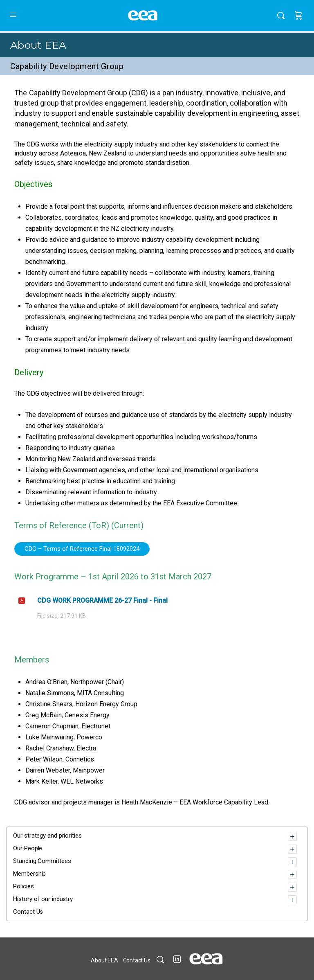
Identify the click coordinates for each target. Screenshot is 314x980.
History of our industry (43, 899)
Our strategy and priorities (47, 836)
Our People (28, 848)
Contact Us (28, 912)
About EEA (38, 45)
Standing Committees (42, 861)
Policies (23, 886)
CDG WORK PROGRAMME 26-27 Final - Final (102, 600)
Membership (29, 874)
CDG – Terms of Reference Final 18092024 (82, 549)
